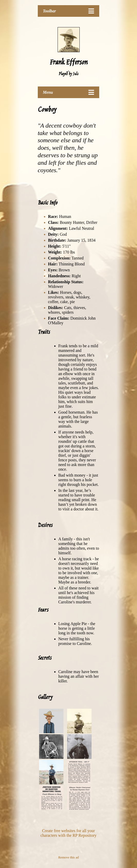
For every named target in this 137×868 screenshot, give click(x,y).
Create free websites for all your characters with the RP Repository (68, 833)
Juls (76, 74)
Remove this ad (69, 857)
